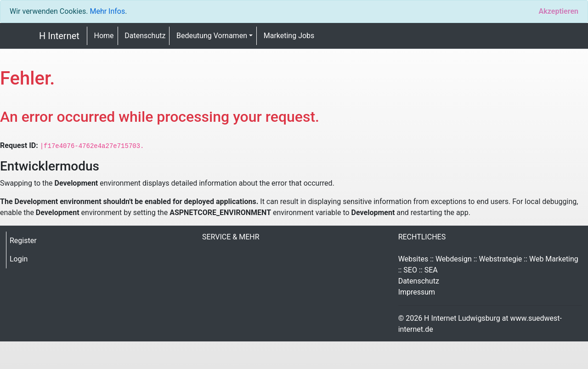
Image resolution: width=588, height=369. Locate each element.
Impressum (417, 292)
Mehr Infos (107, 11)
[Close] (558, 11)
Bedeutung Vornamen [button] (212, 36)
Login (19, 259)
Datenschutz (145, 36)
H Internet (59, 36)
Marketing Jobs (289, 36)
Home (104, 36)
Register (23, 241)
